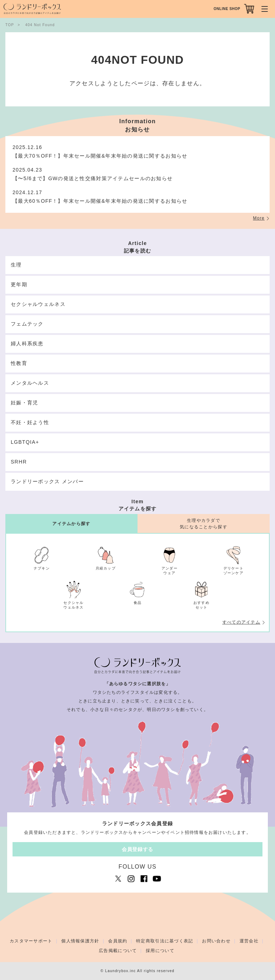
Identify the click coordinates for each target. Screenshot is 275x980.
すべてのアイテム (241, 622)
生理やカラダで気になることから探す (204, 523)
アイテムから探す (71, 524)
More (259, 218)
